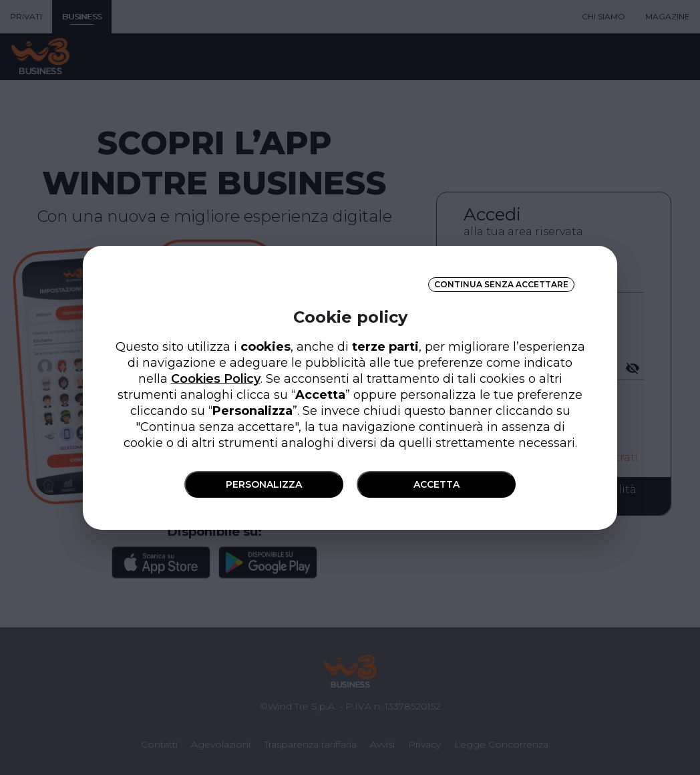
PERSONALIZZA (264, 484)
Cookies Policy (216, 379)
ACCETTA (436, 484)
